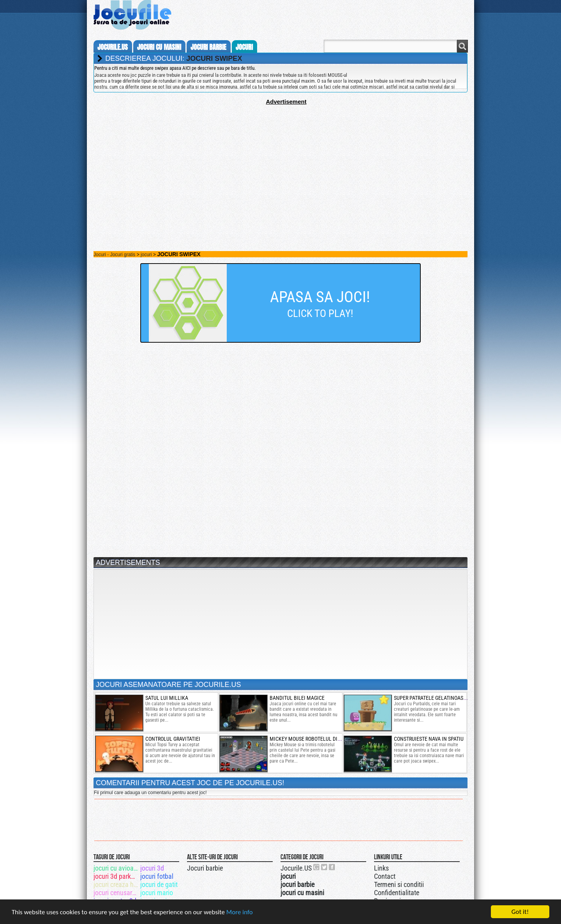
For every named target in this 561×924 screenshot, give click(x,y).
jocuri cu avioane (116, 868)
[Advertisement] (280, 159)
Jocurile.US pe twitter (325, 867)
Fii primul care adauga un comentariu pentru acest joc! (150, 793)
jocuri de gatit (159, 884)
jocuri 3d (152, 868)
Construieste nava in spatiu (429, 739)
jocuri (244, 47)
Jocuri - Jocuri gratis (114, 255)
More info (240, 913)
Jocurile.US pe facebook (332, 867)
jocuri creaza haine (116, 884)
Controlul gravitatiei (173, 739)
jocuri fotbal (157, 876)
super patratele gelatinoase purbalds (442, 698)
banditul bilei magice (297, 698)
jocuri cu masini (159, 47)
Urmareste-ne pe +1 (317, 867)
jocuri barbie (208, 47)
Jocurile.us (113, 47)
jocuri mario (157, 893)
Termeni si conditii (399, 884)
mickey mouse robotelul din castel (314, 739)
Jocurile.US (296, 868)
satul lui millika (167, 698)
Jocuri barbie (205, 868)
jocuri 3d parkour (116, 876)
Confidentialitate (397, 893)
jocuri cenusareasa (116, 893)
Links (381, 868)
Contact (385, 876)
